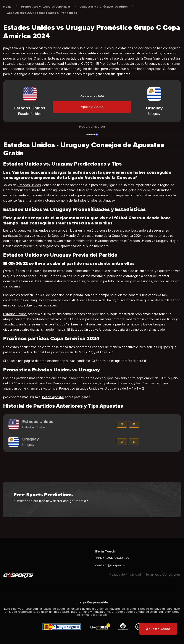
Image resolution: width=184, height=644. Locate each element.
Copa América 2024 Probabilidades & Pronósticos (42, 13)
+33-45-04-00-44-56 (112, 558)
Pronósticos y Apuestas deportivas (46, 7)
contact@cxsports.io (112, 565)
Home (7, 7)
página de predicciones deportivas (50, 361)
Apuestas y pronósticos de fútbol (104, 7)
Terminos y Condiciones (163, 575)
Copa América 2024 (127, 236)
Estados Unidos (29, 185)
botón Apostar (53, 397)
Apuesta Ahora (92, 107)
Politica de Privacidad (125, 575)
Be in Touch (105, 551)
